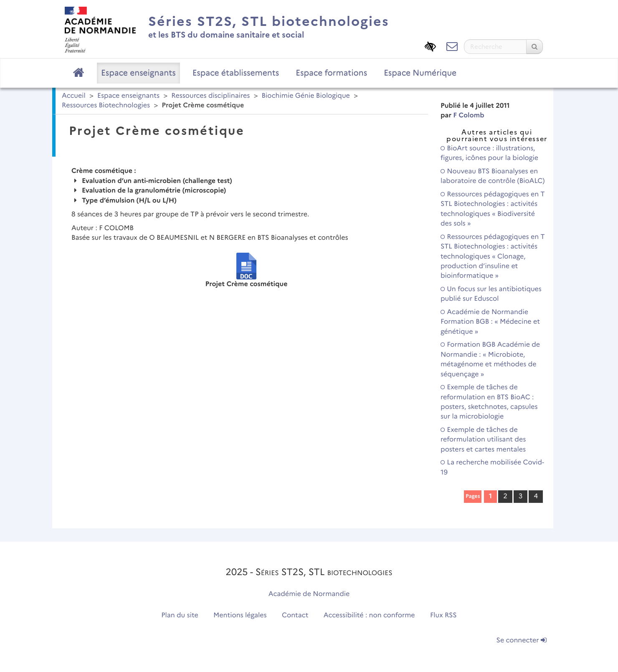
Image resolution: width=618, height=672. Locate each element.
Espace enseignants (138, 73)
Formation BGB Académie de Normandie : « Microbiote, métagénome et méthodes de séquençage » (490, 359)
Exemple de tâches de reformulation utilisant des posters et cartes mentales (483, 440)
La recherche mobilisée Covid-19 (492, 467)
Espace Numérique (420, 73)
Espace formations (331, 73)
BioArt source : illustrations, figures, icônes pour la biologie (489, 153)
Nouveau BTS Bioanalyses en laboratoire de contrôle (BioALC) (493, 176)
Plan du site (180, 615)
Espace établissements (236, 73)
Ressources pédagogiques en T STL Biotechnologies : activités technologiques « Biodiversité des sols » (493, 209)
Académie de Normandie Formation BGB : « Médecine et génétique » (490, 322)
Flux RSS (443, 615)
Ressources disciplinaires (210, 96)
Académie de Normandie (309, 594)
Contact (295, 615)
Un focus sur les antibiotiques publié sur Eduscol (491, 294)
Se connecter (522, 640)
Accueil (74, 96)
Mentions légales (240, 615)
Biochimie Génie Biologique (306, 96)
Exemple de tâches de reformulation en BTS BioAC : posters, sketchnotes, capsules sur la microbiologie (489, 402)
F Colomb (469, 115)
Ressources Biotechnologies (106, 105)
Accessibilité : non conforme (369, 615)
